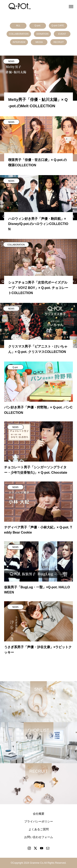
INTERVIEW (19, 42)
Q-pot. (38, 25)
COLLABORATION (19, 34)
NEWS (11, 61)
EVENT (62, 34)
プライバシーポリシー (39, 821)
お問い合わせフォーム (39, 837)
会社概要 (39, 814)
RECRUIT (59, 42)
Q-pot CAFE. (58, 25)
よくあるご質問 (39, 829)
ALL (18, 25)
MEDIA (39, 42)
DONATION (43, 34)
